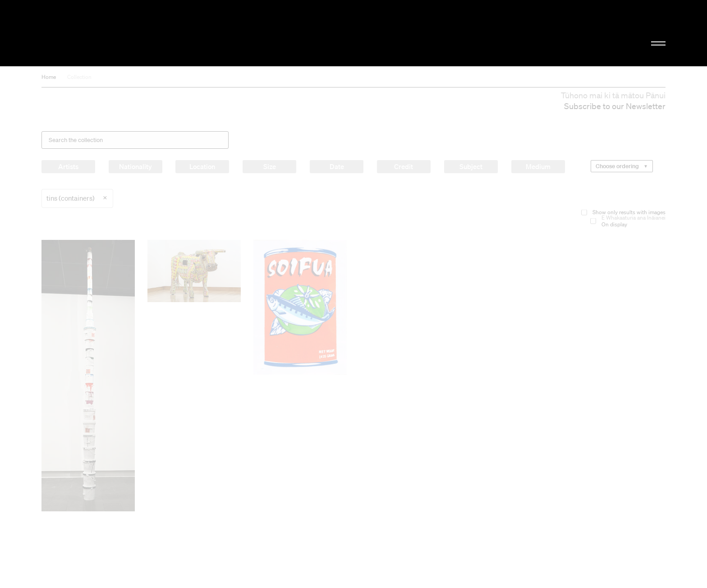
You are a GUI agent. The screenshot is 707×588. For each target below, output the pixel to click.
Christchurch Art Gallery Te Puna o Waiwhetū (137, 33)
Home (49, 77)
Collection (79, 77)
